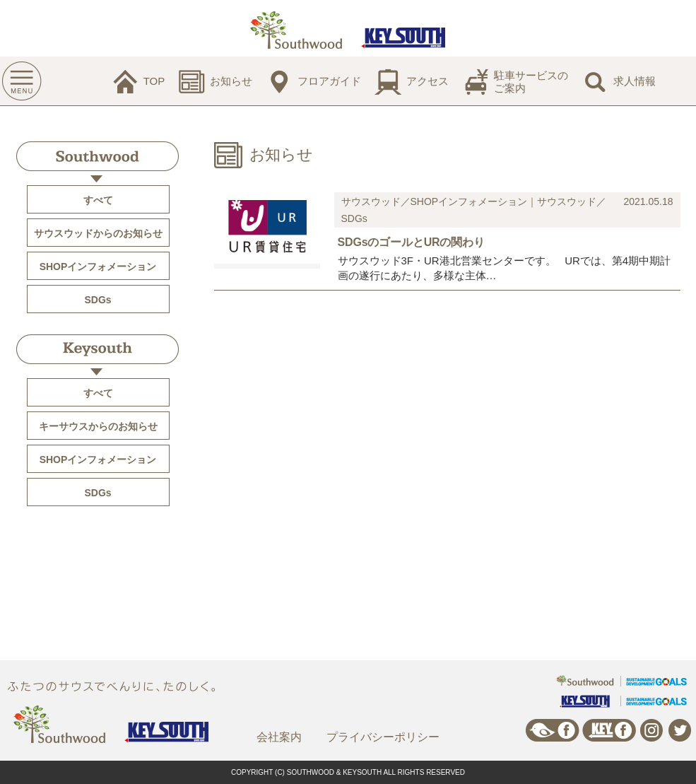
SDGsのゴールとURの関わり (411, 242)
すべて (98, 200)
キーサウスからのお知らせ (98, 426)
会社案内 (279, 737)
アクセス (427, 81)
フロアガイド (329, 81)
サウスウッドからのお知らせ (98, 233)
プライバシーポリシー (383, 737)
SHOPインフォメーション (98, 267)
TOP (154, 81)
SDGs (98, 300)
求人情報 (635, 81)
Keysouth (98, 349)
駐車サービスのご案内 (531, 82)
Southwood (98, 156)
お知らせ (231, 81)
